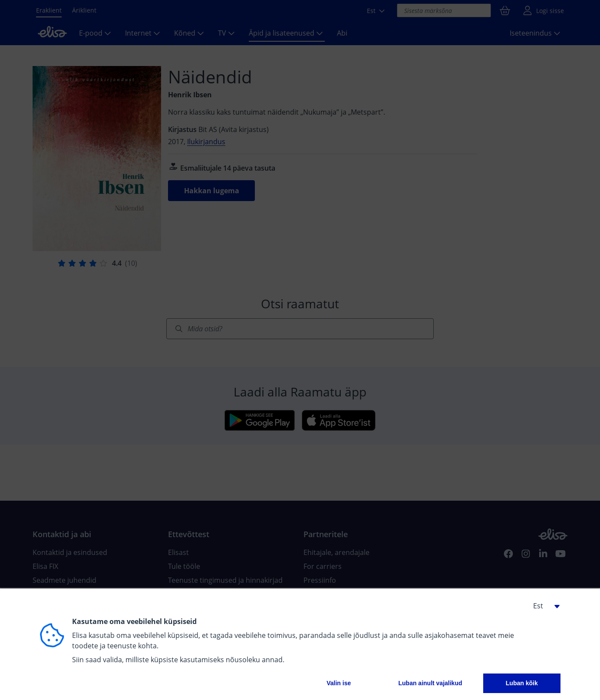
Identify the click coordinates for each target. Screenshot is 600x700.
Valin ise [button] (339, 683)
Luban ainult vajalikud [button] (430, 683)
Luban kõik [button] (522, 683)
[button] (543, 606)
